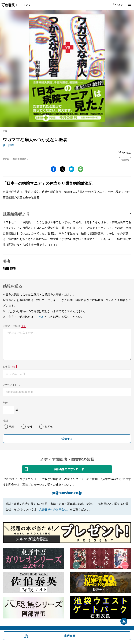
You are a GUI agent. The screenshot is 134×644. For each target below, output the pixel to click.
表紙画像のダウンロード (69, 469)
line (81, 169)
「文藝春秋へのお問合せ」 (53, 509)
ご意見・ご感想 (11, 326)
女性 (30, 427)
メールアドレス (11, 385)
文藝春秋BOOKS (16, 5)
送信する (67, 439)
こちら (40, 317)
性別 (5, 421)
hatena (72, 169)
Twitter (62, 169)
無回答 (49, 427)
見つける (118, 5)
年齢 (5, 403)
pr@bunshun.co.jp (67, 493)
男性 (12, 427)
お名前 (6, 367)
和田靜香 (8, 145)
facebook (53, 169)
